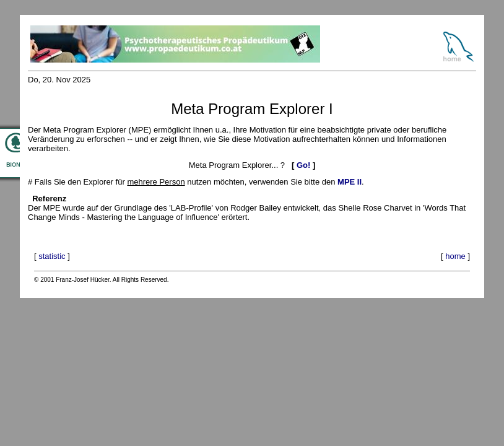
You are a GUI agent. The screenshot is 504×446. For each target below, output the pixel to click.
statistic (52, 256)
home (455, 256)
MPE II (350, 182)
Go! (303, 165)
